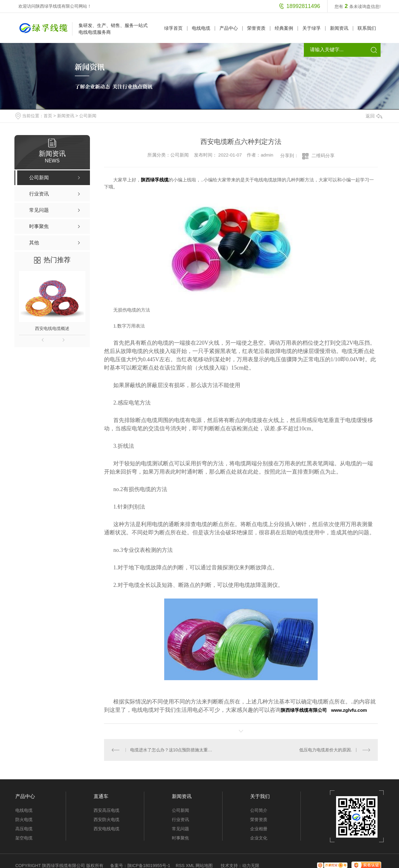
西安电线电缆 (107, 828)
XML (190, 865)
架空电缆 (24, 838)
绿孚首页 (173, 28)
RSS (180, 865)
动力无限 (251, 865)
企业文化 (259, 838)
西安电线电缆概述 (52, 328)
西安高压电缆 (107, 810)
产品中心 (229, 28)
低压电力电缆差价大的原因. (326, 750)
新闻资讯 (339, 28)
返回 (374, 116)
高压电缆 (24, 828)
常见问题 (180, 828)
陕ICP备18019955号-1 (149, 865)
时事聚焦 (180, 838)
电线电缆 (201, 28)
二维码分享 (323, 155)
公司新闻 (88, 116)
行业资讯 (180, 819)
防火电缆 (24, 819)
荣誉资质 (256, 28)
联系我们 (367, 28)
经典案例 (284, 28)
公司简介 (259, 810)
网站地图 (204, 865)
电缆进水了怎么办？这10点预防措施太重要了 (172, 750)
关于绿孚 (312, 28)
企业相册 (259, 828)
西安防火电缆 (107, 819)
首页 (48, 116)
